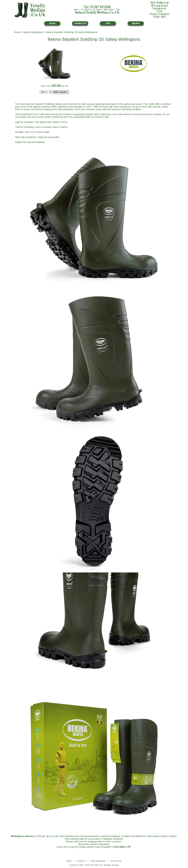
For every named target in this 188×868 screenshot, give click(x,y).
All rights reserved (111, 865)
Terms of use (116, 861)
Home (18, 32)
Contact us (81, 861)
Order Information (98, 861)
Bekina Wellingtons (33, 32)
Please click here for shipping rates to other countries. (94, 841)
